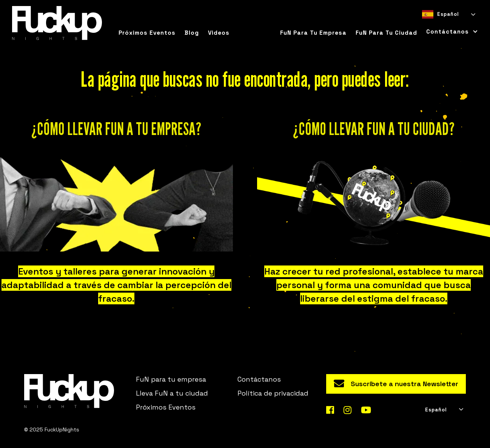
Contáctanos (259, 379)
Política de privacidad (273, 393)
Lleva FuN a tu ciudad (172, 393)
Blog (192, 33)
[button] (450, 32)
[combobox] (448, 14)
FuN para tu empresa (313, 33)
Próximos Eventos (166, 407)
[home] (57, 23)
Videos (219, 33)
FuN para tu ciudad (386, 33)
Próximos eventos (147, 33)
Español (441, 14)
